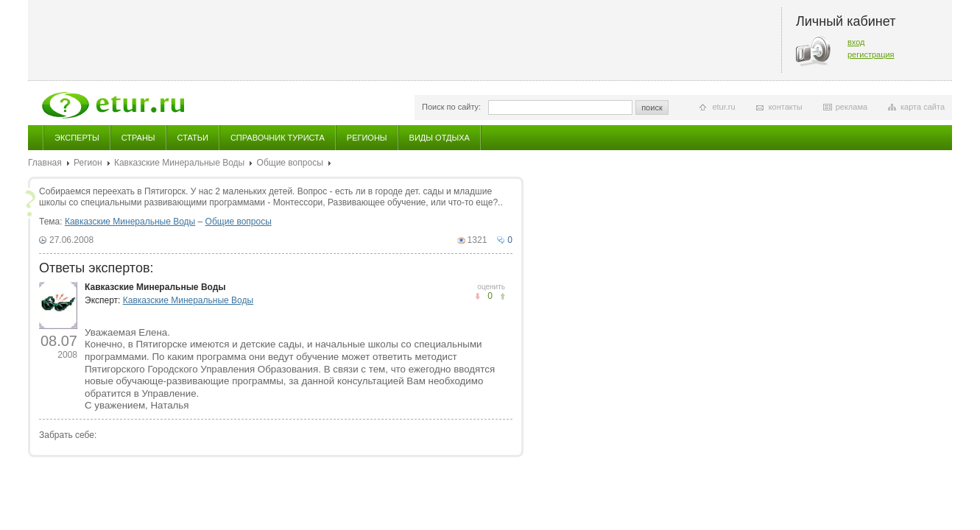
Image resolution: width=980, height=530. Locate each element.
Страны (138, 138)
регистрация (871, 54)
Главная (45, 163)
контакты (786, 107)
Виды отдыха (440, 138)
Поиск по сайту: (451, 107)
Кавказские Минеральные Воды (179, 163)
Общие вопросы (290, 163)
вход (856, 42)
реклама (852, 107)
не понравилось (503, 296)
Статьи (193, 138)
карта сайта (923, 107)
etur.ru (723, 107)
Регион (88, 163)
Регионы (367, 138)
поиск (652, 107)
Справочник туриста (278, 138)
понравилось (477, 296)
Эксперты (77, 138)
